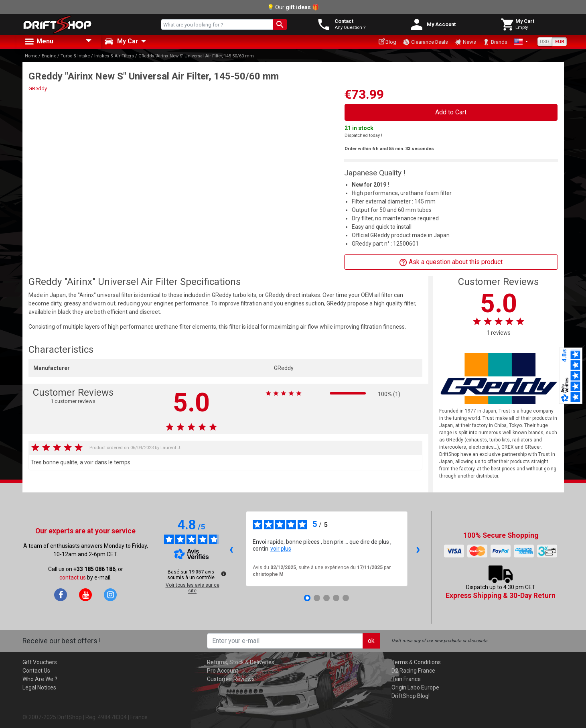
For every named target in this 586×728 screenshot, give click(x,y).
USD (544, 42)
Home (31, 56)
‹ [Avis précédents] (231, 549)
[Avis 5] (346, 598)
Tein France (406, 679)
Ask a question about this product (451, 262)
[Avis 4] (336, 598)
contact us (73, 578)
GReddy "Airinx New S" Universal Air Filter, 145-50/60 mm (196, 56)
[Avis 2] (317, 598)
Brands (495, 42)
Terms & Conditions (416, 662)
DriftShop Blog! (411, 696)
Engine (49, 56)
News (465, 42)
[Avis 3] (326, 598)
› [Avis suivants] (418, 549)
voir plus (281, 549)
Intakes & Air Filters (114, 56)
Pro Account (223, 671)
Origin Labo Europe (415, 687)
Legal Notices (39, 687)
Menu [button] (39, 42)
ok (371, 641)
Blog (387, 41)
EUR (560, 42)
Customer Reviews (231, 679)
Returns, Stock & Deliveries (241, 662)
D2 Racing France (413, 671)
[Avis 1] (307, 598)
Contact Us (36, 671)
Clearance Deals (425, 42)
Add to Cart (451, 112)
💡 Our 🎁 (293, 7)
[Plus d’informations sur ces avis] (223, 573)
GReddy (38, 88)
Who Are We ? (40, 679)
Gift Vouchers (40, 662)
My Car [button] (121, 41)
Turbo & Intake (75, 56)
